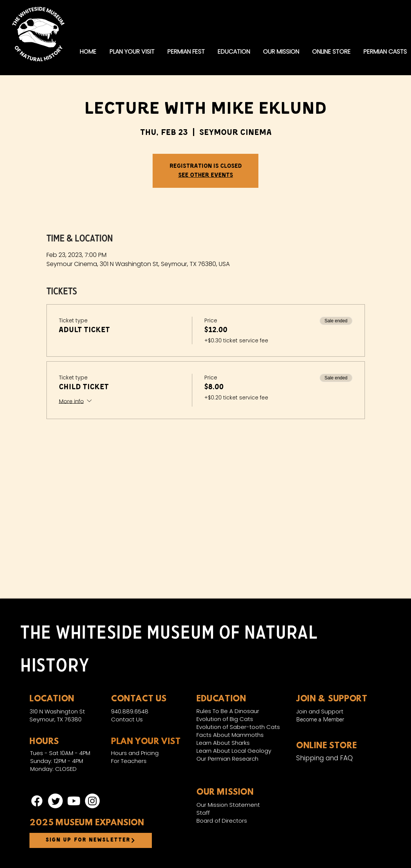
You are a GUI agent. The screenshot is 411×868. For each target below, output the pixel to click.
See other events (206, 175)
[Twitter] (55, 801)
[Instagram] (92, 801)
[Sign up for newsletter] (91, 840)
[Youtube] (74, 801)
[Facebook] (37, 801)
